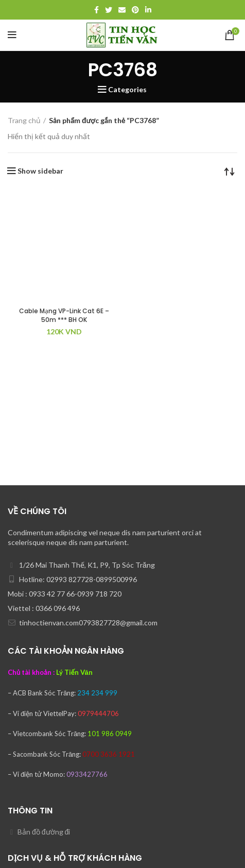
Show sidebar (40, 171)
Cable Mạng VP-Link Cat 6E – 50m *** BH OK (64, 315)
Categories (127, 90)
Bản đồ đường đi (44, 832)
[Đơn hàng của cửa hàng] (230, 171)
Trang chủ (24, 120)
